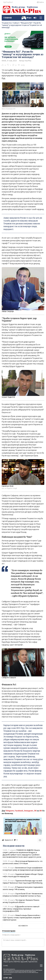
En (10, 2)
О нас (6, 966)
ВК (41, 811)
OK (35, 811)
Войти (40, 2)
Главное (8, 18)
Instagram (29, 811)
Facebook (19, 811)
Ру (4, 2)
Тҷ (7, 2)
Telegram (10, 811)
